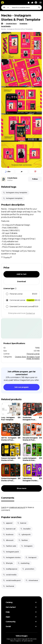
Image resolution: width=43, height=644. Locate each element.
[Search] (39, 7)
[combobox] (26, 7)
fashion (23, 540)
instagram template (13, 198)
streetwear (32, 580)
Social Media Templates (33, 358)
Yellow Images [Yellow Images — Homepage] (22, 636)
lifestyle (8, 563)
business (8, 535)
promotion (28, 569)
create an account (17, 507)
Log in (4, 507)
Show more (21, 488)
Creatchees (12, 178)
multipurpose (10, 569)
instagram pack (11, 552)
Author (10, 180)
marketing (23, 563)
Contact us (30, 313)
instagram (27, 546)
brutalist (25, 529)
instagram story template (15, 193)
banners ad (9, 529)
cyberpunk (24, 535)
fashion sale (10, 546)
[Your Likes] (32, 3)
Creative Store (20, 357)
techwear (9, 586)
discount (8, 540)
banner (22, 523)
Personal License (33, 354)
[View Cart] (29, 3)
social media (10, 575)
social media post (12, 580)
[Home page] (2, 24)
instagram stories (12, 557)
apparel (8, 523)
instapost (31, 557)
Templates (31, 357)
